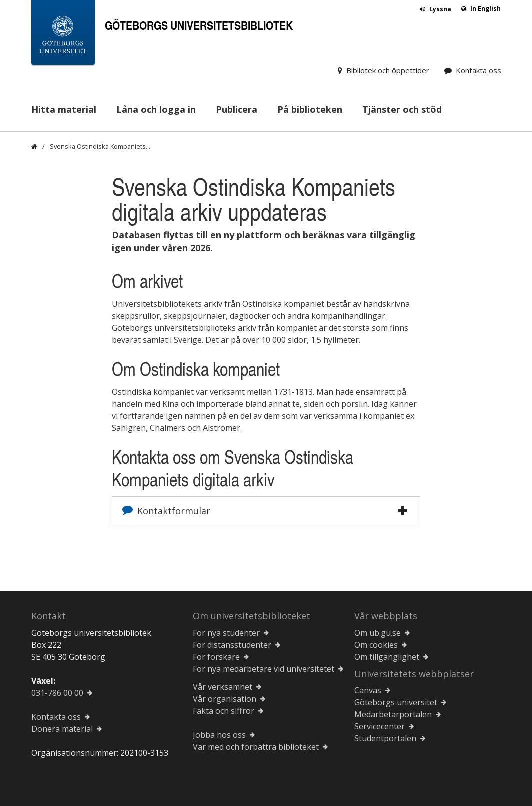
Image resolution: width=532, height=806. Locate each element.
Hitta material (64, 109)
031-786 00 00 (57, 693)
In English (486, 8)
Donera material (62, 729)
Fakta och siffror (223, 711)
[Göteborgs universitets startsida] (63, 34)
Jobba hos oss (219, 735)
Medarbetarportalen (393, 714)
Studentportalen (385, 738)
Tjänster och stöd (402, 109)
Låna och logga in (156, 109)
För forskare (216, 657)
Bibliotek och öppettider (388, 70)
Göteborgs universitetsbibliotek (199, 25)
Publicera (236, 109)
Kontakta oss (479, 70)
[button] (403, 511)
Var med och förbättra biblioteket (256, 747)
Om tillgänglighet (387, 657)
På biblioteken (310, 109)
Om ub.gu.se (378, 633)
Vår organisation (224, 699)
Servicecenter (380, 726)
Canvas (368, 690)
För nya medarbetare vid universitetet (263, 669)
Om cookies (376, 645)
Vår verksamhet (222, 687)
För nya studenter (226, 633)
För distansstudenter (232, 645)
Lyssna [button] (440, 9)
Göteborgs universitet (396, 702)
